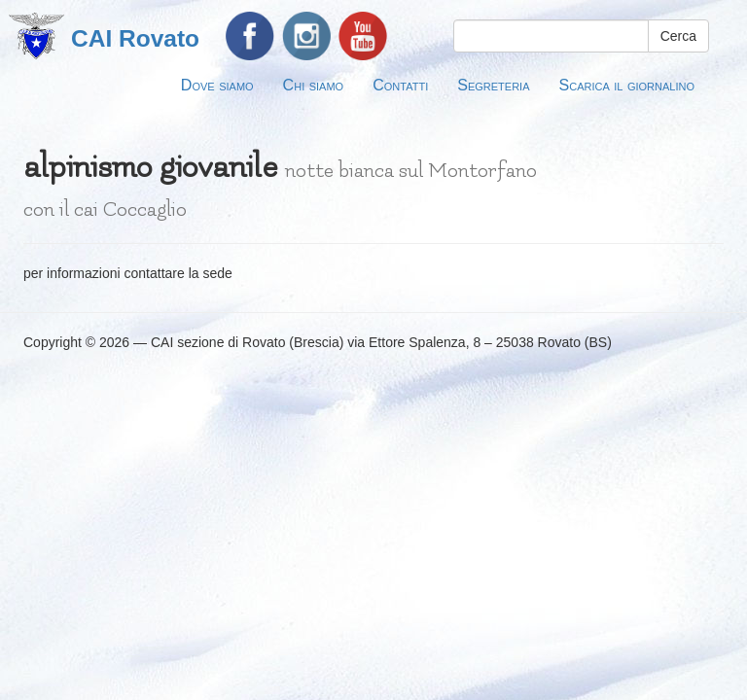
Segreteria (493, 85)
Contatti (400, 85)
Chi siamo (314, 85)
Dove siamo (217, 85)
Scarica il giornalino (627, 85)
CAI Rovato (135, 38)
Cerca (678, 36)
